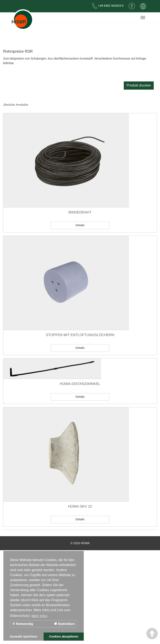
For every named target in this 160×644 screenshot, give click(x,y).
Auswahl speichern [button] (23, 636)
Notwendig (23, 624)
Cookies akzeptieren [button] (64, 636)
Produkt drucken (139, 85)
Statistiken (65, 624)
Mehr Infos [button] (39, 616)
